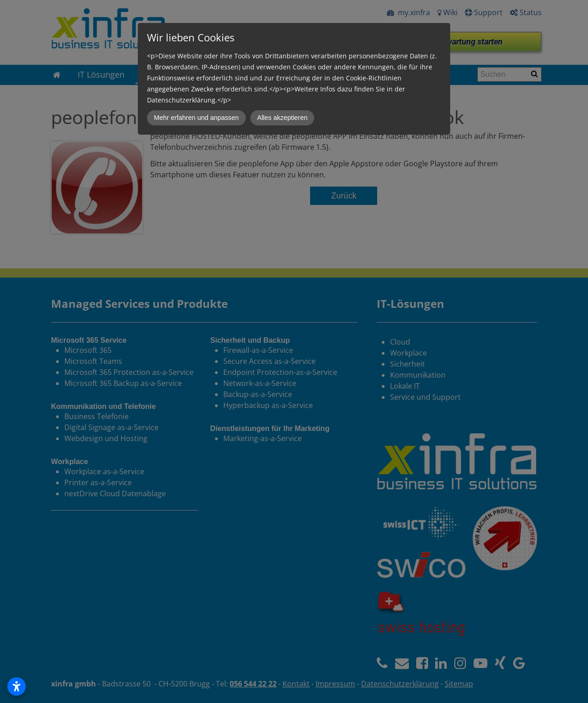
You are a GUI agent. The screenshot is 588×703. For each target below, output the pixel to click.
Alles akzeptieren (283, 118)
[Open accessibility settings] (17, 686)
